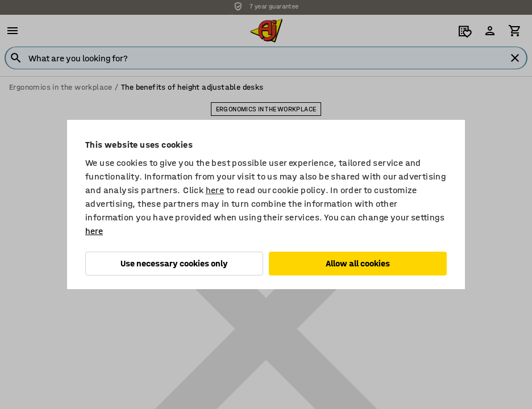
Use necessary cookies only (174, 263)
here (215, 190)
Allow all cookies (358, 263)
